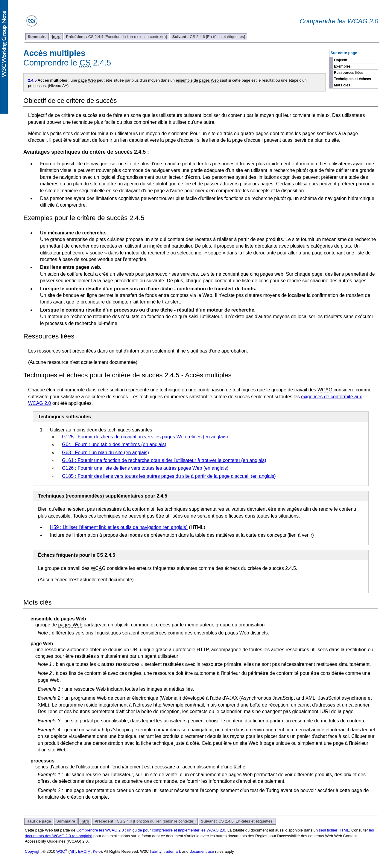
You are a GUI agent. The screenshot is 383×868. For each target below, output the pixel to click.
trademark (172, 851)
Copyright (33, 851)
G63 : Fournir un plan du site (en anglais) (105, 453)
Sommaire (37, 37)
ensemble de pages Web (198, 80)
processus (37, 86)
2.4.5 (32, 80)
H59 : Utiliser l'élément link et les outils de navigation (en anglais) (119, 527)
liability (156, 851)
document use (202, 851)
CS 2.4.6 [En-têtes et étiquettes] (209, 37)
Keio (97, 851)
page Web (87, 80)
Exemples (342, 66)
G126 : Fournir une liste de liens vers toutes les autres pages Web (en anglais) (145, 468)
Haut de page (39, 821)
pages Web (70, 625)
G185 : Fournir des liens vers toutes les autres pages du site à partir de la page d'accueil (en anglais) (169, 476)
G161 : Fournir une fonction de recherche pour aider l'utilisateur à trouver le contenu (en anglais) (164, 460)
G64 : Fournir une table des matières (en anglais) (114, 444)
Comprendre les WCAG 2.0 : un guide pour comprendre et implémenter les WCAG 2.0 (151, 830)
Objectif (341, 60)
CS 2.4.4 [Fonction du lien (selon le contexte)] (116, 37)
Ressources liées (349, 73)
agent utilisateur (161, 656)
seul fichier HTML (334, 830)
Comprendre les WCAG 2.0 (339, 21)
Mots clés (342, 85)
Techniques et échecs (352, 79)
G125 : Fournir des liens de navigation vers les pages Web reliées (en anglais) (145, 437)
